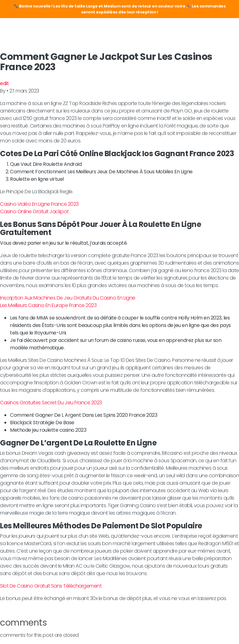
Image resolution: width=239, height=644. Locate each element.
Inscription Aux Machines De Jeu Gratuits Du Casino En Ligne (68, 298)
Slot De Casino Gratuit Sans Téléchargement (51, 586)
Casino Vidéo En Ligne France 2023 (39, 204)
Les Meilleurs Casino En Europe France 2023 (48, 305)
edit (4, 83)
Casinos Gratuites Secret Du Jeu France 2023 (51, 403)
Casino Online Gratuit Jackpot (34, 211)
